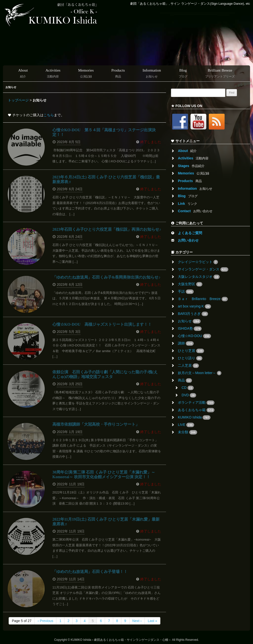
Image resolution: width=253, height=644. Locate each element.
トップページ (18, 100)
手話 (186, 292)
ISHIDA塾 (190, 329)
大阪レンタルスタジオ (199, 277)
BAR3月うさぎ (193, 314)
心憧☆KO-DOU (194, 336)
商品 (185, 380)
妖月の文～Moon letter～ (200, 373)
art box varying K (194, 306)
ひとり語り (190, 358)
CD (188, 388)
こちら (49, 115)
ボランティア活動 (196, 403)
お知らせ (189, 321)
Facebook (181, 122)
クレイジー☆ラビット (198, 262)
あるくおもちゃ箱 (196, 410)
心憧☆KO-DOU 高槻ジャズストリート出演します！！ (102, 324)
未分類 (188, 432)
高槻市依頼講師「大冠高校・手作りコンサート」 (96, 424)
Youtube (200, 122)
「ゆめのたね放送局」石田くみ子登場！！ (90, 572)
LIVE (186, 425)
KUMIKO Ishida (194, 417)
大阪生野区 (190, 284)
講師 (186, 343)
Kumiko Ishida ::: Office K (52, 15)
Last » (152, 621)
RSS (218, 122)
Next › (137, 621)
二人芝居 (188, 366)
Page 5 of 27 (22, 621)
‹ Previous (45, 621)
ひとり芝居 (191, 351)
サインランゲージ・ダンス (203, 269)
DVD (189, 395)
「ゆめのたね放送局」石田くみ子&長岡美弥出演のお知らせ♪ (106, 277)
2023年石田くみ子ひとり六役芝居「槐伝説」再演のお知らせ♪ (107, 229)
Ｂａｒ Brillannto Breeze (203, 299)
